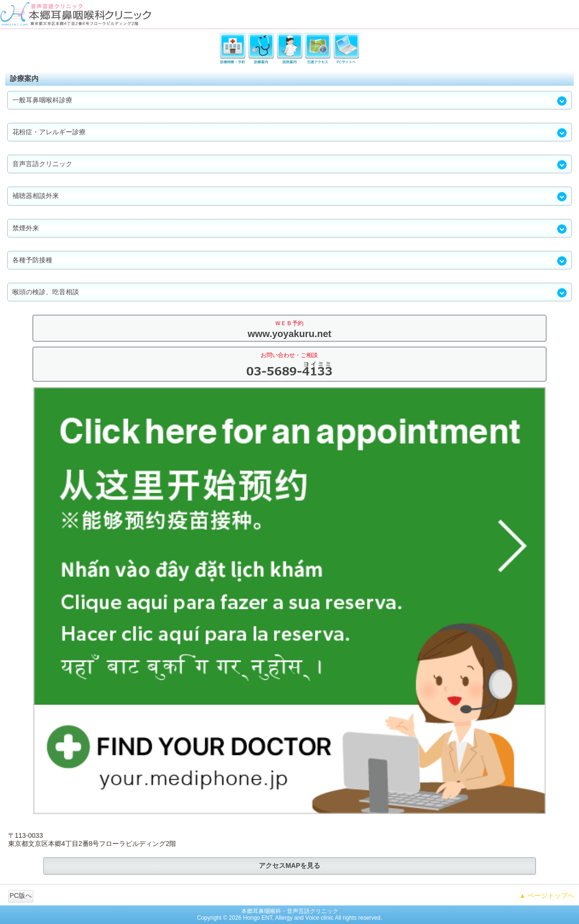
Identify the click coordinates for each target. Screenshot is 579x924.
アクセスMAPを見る (289, 865)
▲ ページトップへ (547, 895)
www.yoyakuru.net (290, 334)
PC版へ (21, 895)
